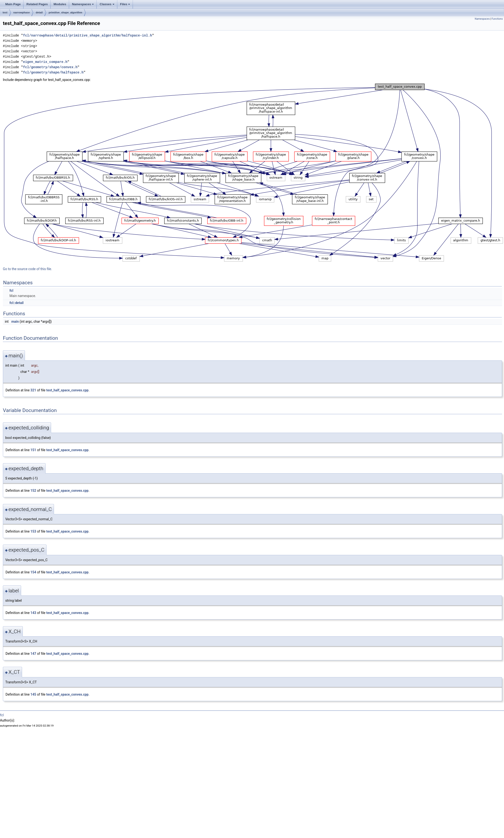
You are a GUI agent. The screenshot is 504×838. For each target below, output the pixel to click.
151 (33, 450)
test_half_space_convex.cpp (67, 390)
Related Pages (37, 4)
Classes (107, 4)
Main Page (13, 4)
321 (33, 390)
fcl (11, 291)
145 (33, 694)
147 (33, 654)
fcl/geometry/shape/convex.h (50, 67)
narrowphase (22, 12)
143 (33, 613)
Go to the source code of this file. (27, 269)
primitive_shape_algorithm (65, 12)
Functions (497, 19)
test (5, 12)
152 (33, 491)
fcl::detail (16, 303)
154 (33, 572)
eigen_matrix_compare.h (45, 62)
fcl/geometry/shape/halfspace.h (53, 72)
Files (125, 4)
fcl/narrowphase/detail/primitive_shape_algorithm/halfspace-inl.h (88, 35)
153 (33, 531)
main (15, 322)
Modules (60, 4)
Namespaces (83, 4)
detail (39, 12)
